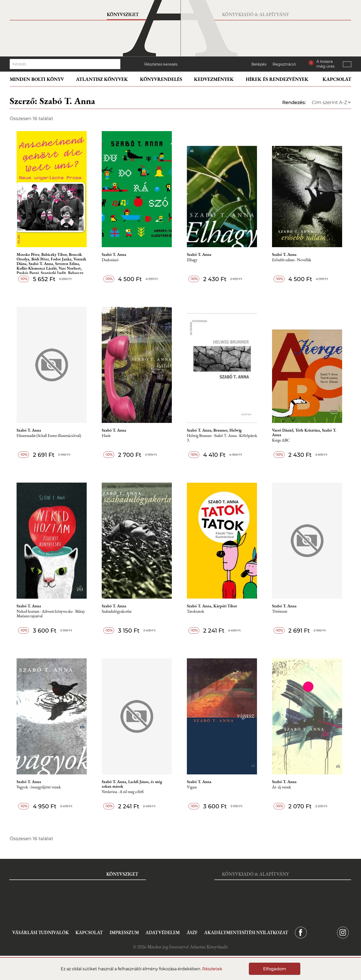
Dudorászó (110, 260)
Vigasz (192, 787)
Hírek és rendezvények (277, 79)
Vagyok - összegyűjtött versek (39, 787)
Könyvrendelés (161, 79)
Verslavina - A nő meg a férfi (123, 792)
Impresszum (124, 932)
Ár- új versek (282, 787)
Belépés (259, 64)
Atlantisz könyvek (102, 79)
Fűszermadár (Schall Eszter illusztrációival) (49, 436)
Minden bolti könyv (37, 79)
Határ (106, 436)
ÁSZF (192, 932)
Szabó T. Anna (114, 255)
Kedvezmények (214, 79)
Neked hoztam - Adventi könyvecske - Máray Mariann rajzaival (51, 614)
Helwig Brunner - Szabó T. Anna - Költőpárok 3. (222, 438)
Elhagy (192, 260)
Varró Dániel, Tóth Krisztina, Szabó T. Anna (304, 433)
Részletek (212, 969)
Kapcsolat (337, 79)
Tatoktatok (196, 612)
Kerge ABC (281, 440)
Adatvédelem (163, 932)
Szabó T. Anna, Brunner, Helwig (214, 430)
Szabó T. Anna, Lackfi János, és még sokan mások (132, 784)
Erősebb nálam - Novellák (292, 260)
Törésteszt (280, 612)
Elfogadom (275, 969)
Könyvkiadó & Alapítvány (255, 14)
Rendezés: (294, 103)
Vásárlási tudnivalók (41, 932)
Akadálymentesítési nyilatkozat (246, 932)
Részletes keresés (161, 64)
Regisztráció (284, 64)
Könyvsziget (123, 14)
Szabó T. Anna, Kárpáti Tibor (212, 606)
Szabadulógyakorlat (117, 612)
